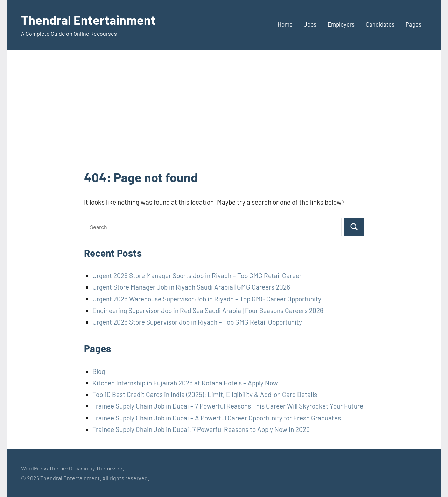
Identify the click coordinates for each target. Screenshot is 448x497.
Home (285, 24)
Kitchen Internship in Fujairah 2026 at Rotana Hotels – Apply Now (185, 383)
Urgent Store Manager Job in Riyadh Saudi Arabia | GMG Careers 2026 (191, 287)
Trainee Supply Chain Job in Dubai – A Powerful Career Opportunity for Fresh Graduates (217, 418)
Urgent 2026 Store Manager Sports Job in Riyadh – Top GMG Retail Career (197, 275)
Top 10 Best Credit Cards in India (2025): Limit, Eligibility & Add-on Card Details (205, 394)
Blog (99, 371)
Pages (414, 24)
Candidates (380, 24)
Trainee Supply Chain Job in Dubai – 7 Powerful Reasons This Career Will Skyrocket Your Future (228, 406)
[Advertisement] (224, 116)
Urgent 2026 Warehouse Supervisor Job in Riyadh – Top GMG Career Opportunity (207, 299)
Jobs (310, 24)
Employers (341, 24)
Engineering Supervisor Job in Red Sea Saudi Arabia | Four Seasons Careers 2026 (208, 310)
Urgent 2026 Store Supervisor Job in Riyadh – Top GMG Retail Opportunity (197, 322)
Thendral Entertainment (88, 20)
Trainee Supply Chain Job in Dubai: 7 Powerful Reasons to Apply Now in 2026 (201, 429)
